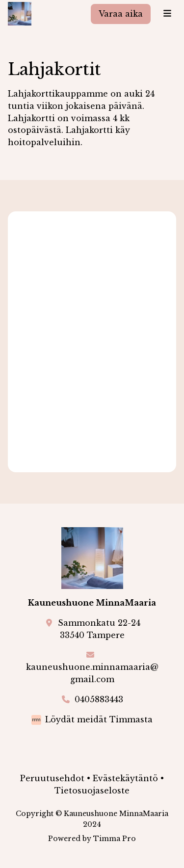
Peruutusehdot (52, 778)
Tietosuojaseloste (92, 791)
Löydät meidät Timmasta (99, 719)
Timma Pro (115, 839)
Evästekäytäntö (125, 778)
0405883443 (99, 699)
